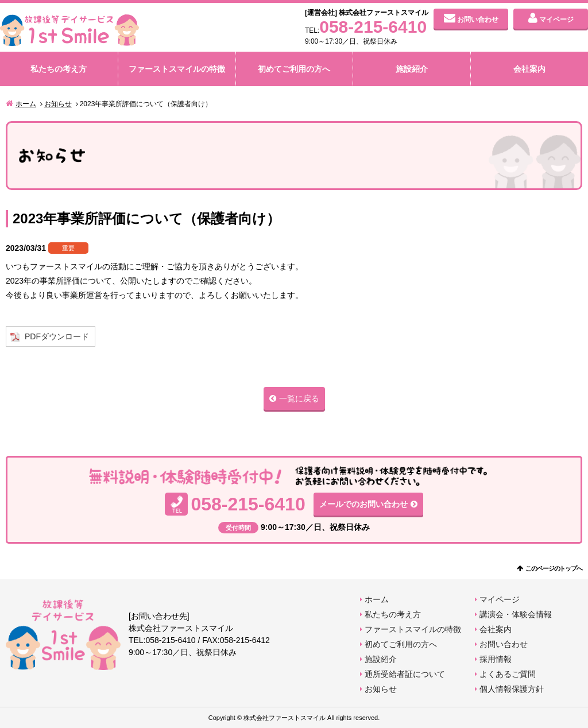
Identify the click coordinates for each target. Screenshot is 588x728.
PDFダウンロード (57, 336)
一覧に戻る (299, 398)
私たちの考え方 (59, 69)
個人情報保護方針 (512, 689)
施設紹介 (412, 69)
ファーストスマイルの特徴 (177, 69)
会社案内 (529, 69)
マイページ (556, 20)
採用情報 (496, 659)
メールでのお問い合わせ (363, 504)
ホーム (26, 104)
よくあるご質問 (508, 674)
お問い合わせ (478, 20)
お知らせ (58, 104)
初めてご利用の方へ (294, 69)
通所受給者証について (405, 674)
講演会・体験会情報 (516, 614)
